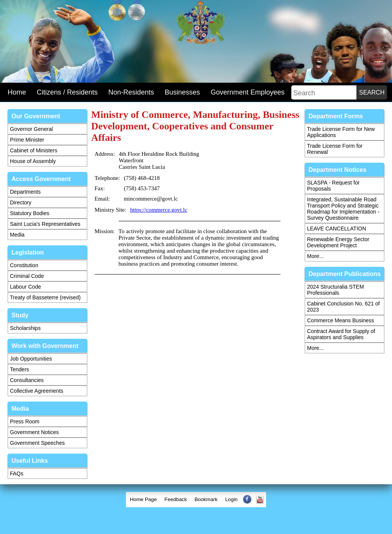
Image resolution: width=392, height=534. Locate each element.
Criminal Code (27, 276)
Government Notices (34, 432)
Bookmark (206, 499)
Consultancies (27, 380)
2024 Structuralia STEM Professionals (336, 290)
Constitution (24, 265)
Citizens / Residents (67, 92)
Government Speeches (37, 443)
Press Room (25, 421)
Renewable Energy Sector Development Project (338, 242)
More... (315, 256)
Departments (25, 192)
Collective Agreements (37, 391)
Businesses (182, 92)
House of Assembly (33, 161)
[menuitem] (143, 500)
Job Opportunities (31, 359)
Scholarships (25, 328)
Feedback (176, 499)
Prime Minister (27, 140)
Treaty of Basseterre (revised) (45, 297)
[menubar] (196, 500)
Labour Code (25, 287)
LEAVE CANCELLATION (336, 229)
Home (17, 92)
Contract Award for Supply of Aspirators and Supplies (341, 334)
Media (17, 235)
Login (231, 499)
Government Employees (247, 92)
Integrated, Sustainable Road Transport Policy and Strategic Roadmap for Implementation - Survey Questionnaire (343, 209)
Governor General (31, 129)
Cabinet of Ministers (34, 150)
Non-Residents (131, 92)
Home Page (143, 499)
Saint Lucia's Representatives (45, 224)
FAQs (17, 474)
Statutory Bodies (30, 213)
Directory (21, 202)
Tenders (20, 369)
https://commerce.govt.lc (159, 210)
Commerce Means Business (341, 320)
